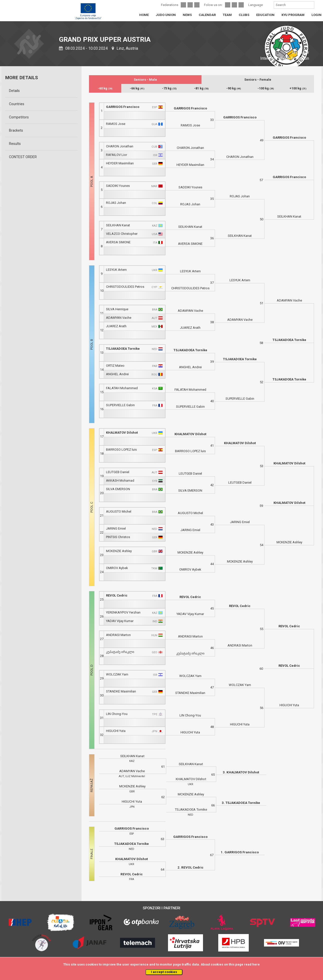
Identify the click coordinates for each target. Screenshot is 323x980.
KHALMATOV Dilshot (122, 433)
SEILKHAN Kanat (118, 225)
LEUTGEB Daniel (118, 472)
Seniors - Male (145, 80)
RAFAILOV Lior (116, 155)
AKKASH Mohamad (120, 481)
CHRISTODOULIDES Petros (125, 287)
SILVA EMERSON (118, 489)
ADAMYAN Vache (119, 318)
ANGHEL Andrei (117, 374)
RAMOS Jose (116, 124)
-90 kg (234, 88)
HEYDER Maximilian (120, 163)
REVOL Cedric (117, 595)
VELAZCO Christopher (122, 234)
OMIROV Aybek (117, 568)
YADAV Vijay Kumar (120, 621)
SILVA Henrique (117, 309)
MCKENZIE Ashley (119, 551)
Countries (17, 104)
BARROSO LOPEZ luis (121, 450)
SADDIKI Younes (118, 186)
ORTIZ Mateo (115, 366)
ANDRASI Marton (118, 635)
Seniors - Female (258, 80)
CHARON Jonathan (120, 146)
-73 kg (169, 88)
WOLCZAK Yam (117, 674)
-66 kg (137, 88)
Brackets (16, 130)
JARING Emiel (116, 528)
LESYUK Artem (116, 270)
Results (15, 144)
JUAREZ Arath (116, 326)
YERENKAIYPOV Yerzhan (123, 612)
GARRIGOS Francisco (123, 107)
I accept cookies (164, 972)
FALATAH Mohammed (122, 388)
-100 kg (266, 88)
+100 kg (298, 88)
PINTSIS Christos (118, 537)
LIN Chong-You (117, 714)
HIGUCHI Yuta (116, 731)
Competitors (19, 117)
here (256, 964)
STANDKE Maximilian (121, 691)
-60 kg (105, 88)
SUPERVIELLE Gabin (120, 405)
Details (14, 91)
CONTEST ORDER (23, 157)
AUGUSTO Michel (119, 511)
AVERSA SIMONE (118, 242)
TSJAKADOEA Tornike (123, 349)
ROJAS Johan (116, 203)
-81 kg (201, 88)
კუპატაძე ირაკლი (120, 652)
